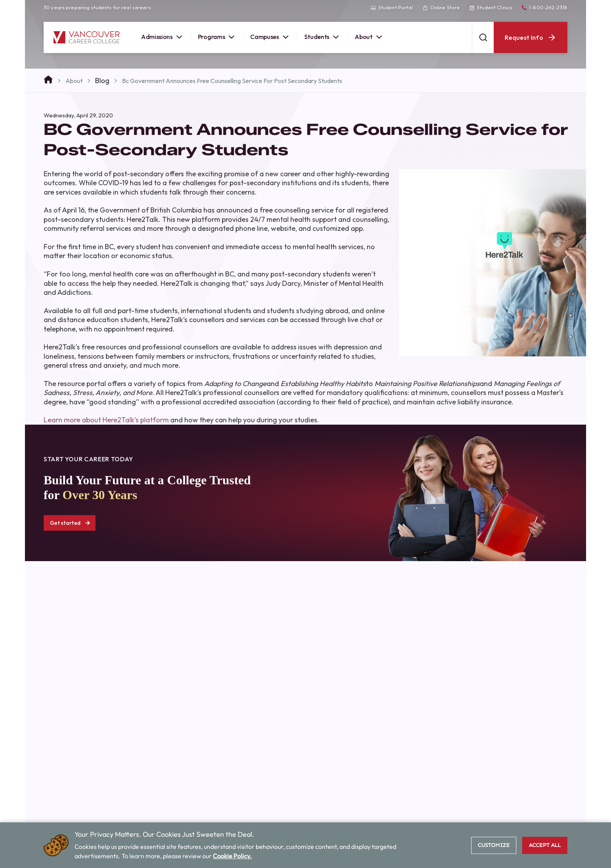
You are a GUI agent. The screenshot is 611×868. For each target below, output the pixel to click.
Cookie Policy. (232, 856)
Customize (494, 845)
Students (322, 37)
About (369, 37)
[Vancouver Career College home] (87, 37)
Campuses (270, 37)
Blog (102, 81)
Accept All (545, 845)
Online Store (441, 7)
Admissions (162, 37)
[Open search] (483, 37)
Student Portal (392, 7)
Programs (217, 37)
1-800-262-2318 (544, 7)
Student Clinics (491, 7)
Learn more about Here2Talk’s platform (106, 420)
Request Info (531, 37)
